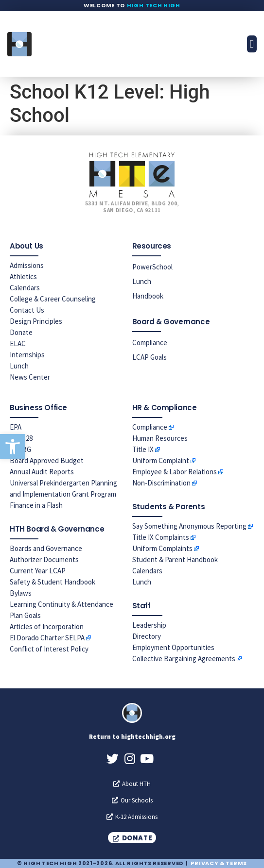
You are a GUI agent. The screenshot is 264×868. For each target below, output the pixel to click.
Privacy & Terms (219, 863)
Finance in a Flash (36, 505)
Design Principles (36, 321)
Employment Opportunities (173, 647)
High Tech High (154, 5)
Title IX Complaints (161, 537)
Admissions (27, 265)
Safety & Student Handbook (53, 582)
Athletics (23, 276)
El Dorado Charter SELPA (47, 638)
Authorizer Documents (44, 559)
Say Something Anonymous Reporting (189, 526)
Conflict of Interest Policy (49, 649)
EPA (16, 427)
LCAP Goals (150, 357)
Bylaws (21, 593)
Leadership (149, 625)
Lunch (19, 366)
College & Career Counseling (53, 299)
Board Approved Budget (47, 460)
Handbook (148, 296)
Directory (147, 636)
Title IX (143, 449)
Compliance (150, 342)
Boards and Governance (46, 548)
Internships (27, 355)
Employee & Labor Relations (175, 472)
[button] (13, 447)
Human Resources (160, 438)
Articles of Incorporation (47, 626)
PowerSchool (152, 267)
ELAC (18, 343)
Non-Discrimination (161, 483)
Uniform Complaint (161, 460)
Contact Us (27, 310)
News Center (30, 377)
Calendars (25, 288)
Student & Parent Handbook (175, 559)
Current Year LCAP (38, 571)
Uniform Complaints (162, 548)
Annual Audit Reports (42, 472)
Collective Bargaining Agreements (184, 659)
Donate (21, 332)
